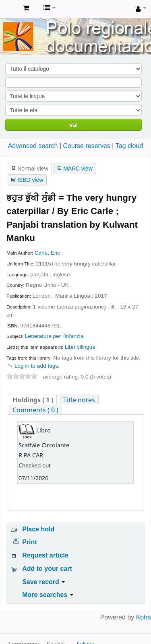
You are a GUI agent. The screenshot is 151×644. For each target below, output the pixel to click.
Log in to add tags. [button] (37, 366)
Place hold (38, 529)
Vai (73, 124)
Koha (144, 617)
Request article (45, 555)
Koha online (8, 8)
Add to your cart (47, 569)
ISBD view (30, 180)
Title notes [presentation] (79, 400)
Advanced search (33, 146)
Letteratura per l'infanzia (54, 336)
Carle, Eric (47, 253)
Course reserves (86, 146)
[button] (26, 8)
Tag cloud (129, 146)
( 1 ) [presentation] (33, 400)
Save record (43, 582)
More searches (48, 595)
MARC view (78, 169)
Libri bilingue (80, 347)
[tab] (33, 400)
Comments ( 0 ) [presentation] (35, 410)
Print (29, 542)
